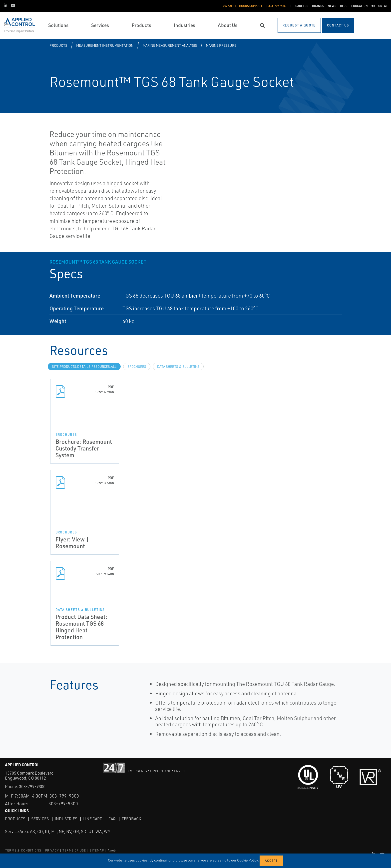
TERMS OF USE (74, 850)
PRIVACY (52, 850)
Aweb (112, 850)
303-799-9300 (32, 786)
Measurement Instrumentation (105, 45)
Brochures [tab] (137, 367)
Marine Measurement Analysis (170, 45)
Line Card (93, 819)
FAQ (112, 819)
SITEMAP (97, 850)
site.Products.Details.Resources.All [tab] (84, 367)
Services (40, 819)
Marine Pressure (221, 45)
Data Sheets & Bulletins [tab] (178, 367)
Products (58, 45)
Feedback (131, 819)
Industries (66, 819)
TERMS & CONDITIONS (23, 850)
